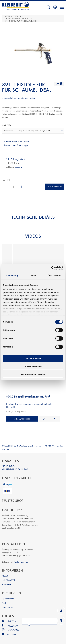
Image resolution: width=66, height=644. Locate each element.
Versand (19, 167)
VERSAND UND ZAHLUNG (15, 469)
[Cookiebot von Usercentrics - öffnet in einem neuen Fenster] (51, 268)
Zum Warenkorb (55, 187)
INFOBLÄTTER (8, 580)
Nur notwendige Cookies (33, 374)
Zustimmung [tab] (12, 275)
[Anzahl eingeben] (13, 187)
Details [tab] (33, 275)
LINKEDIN (12, 621)
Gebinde (6, 124)
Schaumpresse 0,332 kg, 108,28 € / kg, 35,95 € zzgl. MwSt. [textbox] (27, 131)
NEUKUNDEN (9, 466)
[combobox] (33, 131)
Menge (7, 180)
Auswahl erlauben (33, 366)
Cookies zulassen (33, 358)
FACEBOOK (13, 626)
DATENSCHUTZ (9, 607)
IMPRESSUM (8, 598)
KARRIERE (7, 584)
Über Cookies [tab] (54, 275)
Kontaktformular (21, 562)
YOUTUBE (12, 634)
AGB (4, 603)
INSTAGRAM (13, 630)
